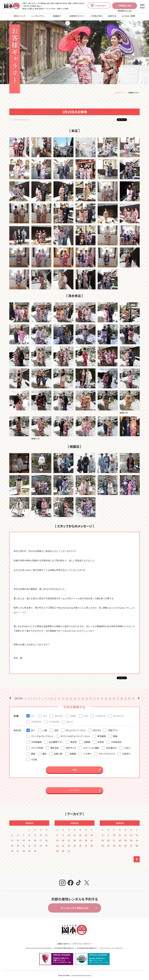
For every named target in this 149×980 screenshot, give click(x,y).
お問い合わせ (63, 942)
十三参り (87, 752)
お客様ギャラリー (77, 16)
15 (71, 696)
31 (133, 696)
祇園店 (73, 714)
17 (79, 696)
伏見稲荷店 (54, 720)
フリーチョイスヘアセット (42, 734)
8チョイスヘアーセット (76, 728)
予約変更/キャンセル (125, 11)
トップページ (119, 91)
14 (67, 696)
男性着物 (102, 734)
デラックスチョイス (107, 752)
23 (102, 696)
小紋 (45, 728)
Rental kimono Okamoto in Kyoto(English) (39, 946)
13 (63, 696)
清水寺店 (59, 714)
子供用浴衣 (116, 740)
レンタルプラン (38, 16)
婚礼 (45, 752)
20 (90, 696)
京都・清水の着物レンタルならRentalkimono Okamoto (75, 974)
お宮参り (126, 752)
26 (114, 696)
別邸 (86, 714)
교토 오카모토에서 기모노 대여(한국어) (111, 946)
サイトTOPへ (74, 788)
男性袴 (73, 740)
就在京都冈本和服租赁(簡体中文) (64, 946)
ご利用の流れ (96, 16)
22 (98, 696)
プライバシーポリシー (82, 942)
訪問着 (87, 740)
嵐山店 (70, 720)
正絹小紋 (58, 752)
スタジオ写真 (37, 746)
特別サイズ (71, 746)
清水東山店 (118, 714)
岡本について (20, 16)
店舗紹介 (57, 16)
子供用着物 (36, 740)
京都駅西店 (36, 720)
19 (86, 696)
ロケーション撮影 (91, 746)
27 (118, 696)
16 (75, 696)
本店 (45, 714)
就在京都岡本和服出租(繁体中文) (87, 946)
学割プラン (113, 728)
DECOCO (97, 728)
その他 (34, 758)
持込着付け (112, 746)
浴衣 (56, 728)
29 (125, 696)
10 (51, 696)
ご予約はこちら (125, 6)
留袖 (33, 752)
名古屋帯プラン (56, 740)
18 (83, 696)
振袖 (115, 734)
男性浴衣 (55, 746)
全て (33, 714)
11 (55, 696)
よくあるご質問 (128, 16)
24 (106, 696)
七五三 (127, 746)
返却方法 (112, 16)
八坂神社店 (100, 714)
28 (122, 696)
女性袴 (101, 740)
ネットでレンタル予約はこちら (74, 906)
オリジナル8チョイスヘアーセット (75, 734)
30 (129, 696)
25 (110, 696)
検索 (74, 768)
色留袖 (73, 752)
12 (59, 696)
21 (94, 696)
